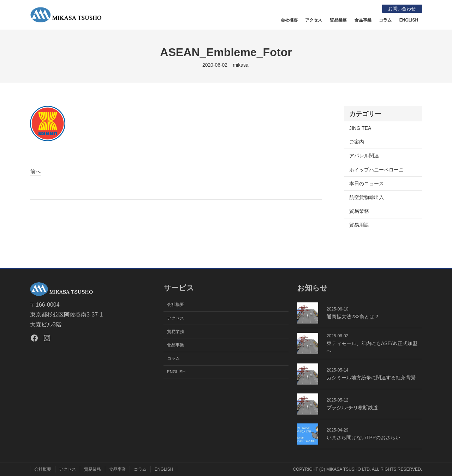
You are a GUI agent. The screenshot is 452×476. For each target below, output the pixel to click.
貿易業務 (359, 211)
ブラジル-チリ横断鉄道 (352, 408)
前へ (36, 172)
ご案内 (357, 142)
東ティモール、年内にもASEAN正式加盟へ (372, 347)
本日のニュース (367, 183)
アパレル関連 (364, 156)
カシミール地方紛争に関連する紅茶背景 (371, 378)
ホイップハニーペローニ (376, 170)
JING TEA (360, 128)
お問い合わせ (400, 8)
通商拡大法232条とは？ (353, 317)
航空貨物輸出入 (367, 197)
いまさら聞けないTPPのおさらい (364, 438)
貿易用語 (359, 225)
